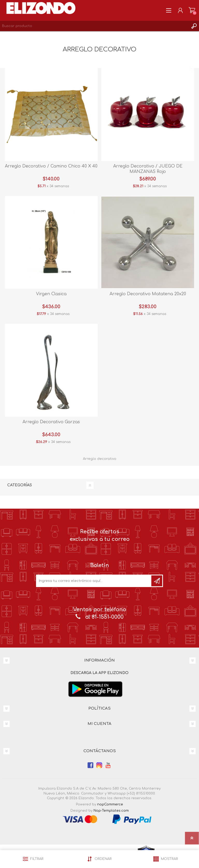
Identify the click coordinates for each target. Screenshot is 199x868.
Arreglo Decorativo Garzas (51, 422)
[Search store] (94, 26)
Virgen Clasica (51, 294)
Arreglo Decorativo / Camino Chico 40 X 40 (51, 166)
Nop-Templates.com (111, 811)
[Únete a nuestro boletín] (94, 581)
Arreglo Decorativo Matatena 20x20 (148, 294)
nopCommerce (110, 804)
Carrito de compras (192, 10)
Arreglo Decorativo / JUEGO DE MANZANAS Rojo (148, 169)
